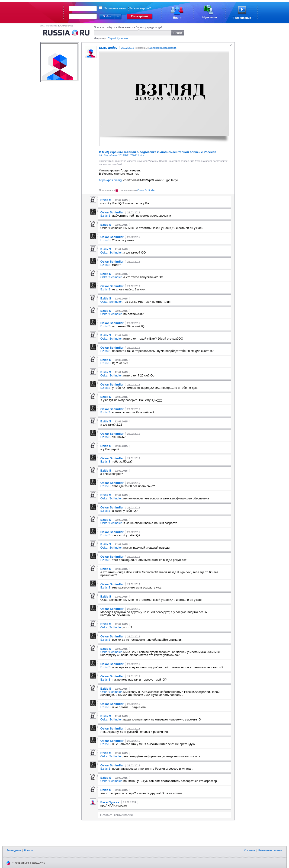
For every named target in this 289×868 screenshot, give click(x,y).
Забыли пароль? (140, 8)
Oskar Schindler (146, 190)
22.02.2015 (128, 48)
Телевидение (14, 850)
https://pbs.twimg (110, 180)
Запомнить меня (115, 8)
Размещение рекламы (270, 850)
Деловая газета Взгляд (163, 48)
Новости (29, 850)
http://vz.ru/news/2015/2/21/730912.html (122, 155)
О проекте (250, 850)
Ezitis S (105, 216)
